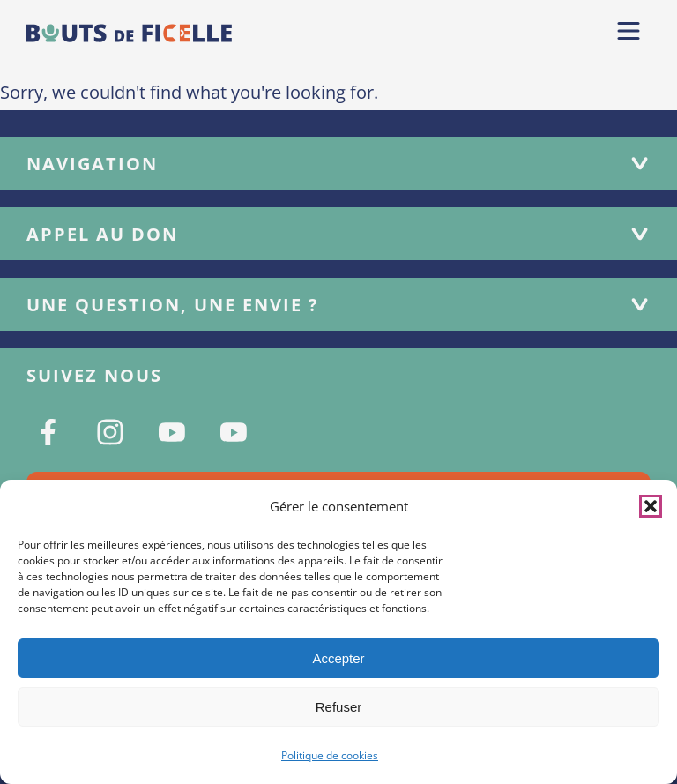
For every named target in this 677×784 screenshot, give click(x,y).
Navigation (338, 164)
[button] (651, 506)
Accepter (338, 658)
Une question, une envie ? (338, 305)
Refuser (339, 707)
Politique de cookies (330, 755)
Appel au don (338, 234)
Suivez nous (94, 375)
